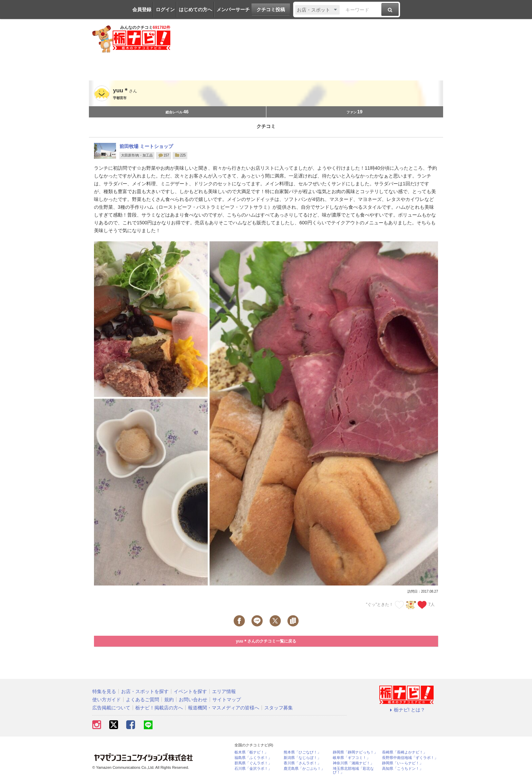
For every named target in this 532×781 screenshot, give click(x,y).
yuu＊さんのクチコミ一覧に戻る (266, 641)
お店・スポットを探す (145, 691)
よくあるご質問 (142, 700)
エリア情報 (224, 691)
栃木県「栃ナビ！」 (251, 752)
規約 (169, 700)
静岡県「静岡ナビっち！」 (355, 752)
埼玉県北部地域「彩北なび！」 (353, 770)
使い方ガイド (107, 700)
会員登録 (142, 10)
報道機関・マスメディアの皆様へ (224, 708)
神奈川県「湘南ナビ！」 (353, 763)
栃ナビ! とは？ (406, 710)
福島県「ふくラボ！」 (253, 758)
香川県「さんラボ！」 (302, 763)
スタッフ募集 (279, 708)
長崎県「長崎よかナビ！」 (404, 752)
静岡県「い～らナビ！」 (403, 763)
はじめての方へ (195, 10)
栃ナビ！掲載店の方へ (159, 708)
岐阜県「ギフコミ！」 (351, 758)
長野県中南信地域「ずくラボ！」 (410, 758)
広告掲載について (111, 708)
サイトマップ (227, 700)
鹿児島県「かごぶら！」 (304, 769)
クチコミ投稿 (271, 10)
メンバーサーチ (233, 10)
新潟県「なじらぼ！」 (302, 758)
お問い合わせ (193, 700)
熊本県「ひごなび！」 (302, 752)
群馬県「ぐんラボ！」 (253, 763)
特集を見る (104, 691)
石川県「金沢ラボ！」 (253, 769)
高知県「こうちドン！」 (403, 769)
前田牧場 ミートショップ (146, 146)
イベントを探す (190, 691)
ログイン (165, 10)
